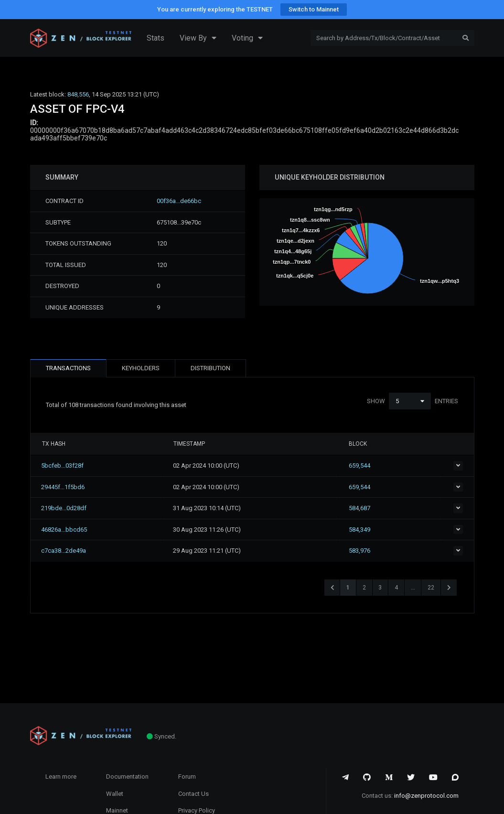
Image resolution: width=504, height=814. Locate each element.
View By (198, 38)
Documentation (127, 777)
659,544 (373, 466)
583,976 (373, 551)
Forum (187, 777)
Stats (155, 38)
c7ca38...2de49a (64, 551)
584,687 (373, 508)
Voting (247, 38)
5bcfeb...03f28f (63, 466)
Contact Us (193, 794)
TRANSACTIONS (68, 368)
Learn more (61, 777)
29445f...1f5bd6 (64, 487)
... (413, 588)
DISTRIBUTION (210, 368)
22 (431, 588)
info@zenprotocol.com (426, 796)
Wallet (115, 794)
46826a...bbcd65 (65, 530)
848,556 (78, 94)
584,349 (373, 530)
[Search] (384, 38)
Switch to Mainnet (314, 9)
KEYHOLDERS (141, 368)
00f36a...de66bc (179, 201)
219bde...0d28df (65, 508)
